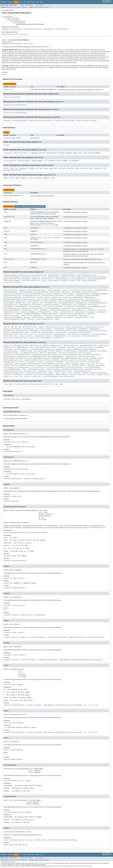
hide (42, 303)
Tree (24, 2)
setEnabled (91, 314)
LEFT (37, 168)
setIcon (44, 281)
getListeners (57, 297)
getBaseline (20, 294)
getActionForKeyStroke (41, 292)
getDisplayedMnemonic (68, 275)
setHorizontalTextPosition (31, 281)
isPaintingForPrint (10, 305)
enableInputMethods (90, 349)
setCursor (7, 375)
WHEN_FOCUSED (78, 153)
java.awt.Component (11, 18)
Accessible (38, 29)
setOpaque (27, 317)
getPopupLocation (30, 299)
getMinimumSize (90, 297)
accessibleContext (10, 161)
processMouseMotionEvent (53, 308)
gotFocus (73, 360)
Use (21, 2)
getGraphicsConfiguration (53, 355)
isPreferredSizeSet (48, 364)
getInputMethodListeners (38, 356)
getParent (93, 358)
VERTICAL (14, 170)
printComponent (81, 306)
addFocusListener (36, 346)
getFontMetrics (60, 296)
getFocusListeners (85, 353)
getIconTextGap (53, 277)
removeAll (29, 336)
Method (25, 7)
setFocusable (27, 375)
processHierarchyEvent (75, 367)
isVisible (75, 364)
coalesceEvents (81, 347)
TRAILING (7, 170)
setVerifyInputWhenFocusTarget (14, 319)
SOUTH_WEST (98, 168)
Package (10, 2)
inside (97, 360)
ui (29, 153)
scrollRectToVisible (66, 312)
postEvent (91, 365)
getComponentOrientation (29, 353)
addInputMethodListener (88, 346)
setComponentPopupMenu (31, 314)
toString (27, 376)
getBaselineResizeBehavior (34, 294)
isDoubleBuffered (50, 303)
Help (41, 2)
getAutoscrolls (9, 294)
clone (5, 384)
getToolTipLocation (92, 299)
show (12, 376)
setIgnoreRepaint (62, 375)
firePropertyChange (37, 212)
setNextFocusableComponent (13, 317)
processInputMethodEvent (92, 367)
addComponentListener (21, 346)
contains (65, 290)
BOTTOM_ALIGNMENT (24, 161)
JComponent (58, 102)
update (57, 319)
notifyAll (46, 384)
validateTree (59, 338)
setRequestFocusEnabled (53, 317)
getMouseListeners (26, 358)
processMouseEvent (37, 308)
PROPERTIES (39, 178)
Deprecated (31, 2)
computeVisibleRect (54, 290)
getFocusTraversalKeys (81, 330)
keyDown (82, 364)
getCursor (43, 353)
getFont (29, 355)
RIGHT (77, 168)
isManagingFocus (81, 303)
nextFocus (75, 365)
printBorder (59, 306)
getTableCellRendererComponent (41, 221)
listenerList (8, 153)
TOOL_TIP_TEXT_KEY (20, 153)
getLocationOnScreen (11, 358)
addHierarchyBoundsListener (53, 346)
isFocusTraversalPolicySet (13, 334)
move (69, 365)
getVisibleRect (9, 303)
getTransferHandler (50, 301)
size (21, 376)
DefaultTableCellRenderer (13, 196)
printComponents (83, 334)
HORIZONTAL (24, 168)
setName (99, 375)
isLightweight (8, 364)
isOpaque (33, 231)
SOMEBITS (47, 178)
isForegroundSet (94, 362)
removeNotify (44, 310)
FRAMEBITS (24, 178)
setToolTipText (68, 317)
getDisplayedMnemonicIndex (86, 275)
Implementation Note (40, 573)
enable (90, 290)
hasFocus (91, 360)
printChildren (69, 306)
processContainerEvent (98, 334)
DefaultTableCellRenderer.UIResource (15, 34)
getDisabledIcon (54, 275)
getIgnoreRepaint (10, 356)
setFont (23, 316)
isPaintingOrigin (24, 305)
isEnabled (40, 362)
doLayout (49, 329)
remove (16, 336)
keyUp (88, 364)
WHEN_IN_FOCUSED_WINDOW (92, 153)
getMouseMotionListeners (42, 358)
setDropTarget (17, 375)
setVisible (30, 319)
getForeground (37, 355)
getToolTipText (9, 301)
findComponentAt (59, 329)
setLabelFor (64, 281)
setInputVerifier (59, 316)
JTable (55, 221)
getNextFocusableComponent (13, 299)
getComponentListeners (11, 353)
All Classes (40, 5)
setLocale (72, 375)
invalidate (34, 228)
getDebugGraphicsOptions (31, 296)
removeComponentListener (36, 369)
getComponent (83, 329)
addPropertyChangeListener (55, 327)
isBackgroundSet (9, 362)
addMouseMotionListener (25, 347)
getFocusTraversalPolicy (98, 330)
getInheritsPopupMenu (92, 296)
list (31, 334)
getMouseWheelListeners (73, 358)
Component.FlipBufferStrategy (86, 120)
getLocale (82, 356)
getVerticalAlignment (99, 277)
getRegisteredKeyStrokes (59, 299)
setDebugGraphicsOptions (49, 314)
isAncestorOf (36, 332)
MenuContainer (18, 29)
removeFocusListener (53, 369)
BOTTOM (6, 168)
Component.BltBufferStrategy (64, 120)
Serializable (29, 29)
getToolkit (56, 360)
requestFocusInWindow (11, 312)
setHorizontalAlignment (12, 281)
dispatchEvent (60, 349)
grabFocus (35, 303)
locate (41, 334)
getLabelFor (64, 277)
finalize (18, 384)
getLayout (7, 332)
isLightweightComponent (66, 303)
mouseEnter (39, 365)
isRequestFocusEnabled (52, 305)
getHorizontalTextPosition (31, 277)
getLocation (67, 297)
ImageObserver (7, 29)
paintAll (83, 365)
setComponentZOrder (59, 336)
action (6, 346)
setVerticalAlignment (89, 281)
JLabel (10, 42)
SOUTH (82, 168)
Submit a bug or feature (8, 862)
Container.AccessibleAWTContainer (16, 113)
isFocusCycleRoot (47, 332)
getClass (25, 384)
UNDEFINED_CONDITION (38, 153)
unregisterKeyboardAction (44, 319)
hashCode (33, 384)
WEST (20, 170)
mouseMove (56, 365)
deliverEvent (40, 329)
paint (75, 305)
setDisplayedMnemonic (62, 279)
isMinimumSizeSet (34, 364)
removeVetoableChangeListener (60, 310)
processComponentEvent (22, 367)
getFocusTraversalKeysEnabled (14, 355)
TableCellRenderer (62, 29)
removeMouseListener (45, 371)
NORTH (46, 168)
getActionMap (55, 292)
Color (42, 249)
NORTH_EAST (53, 168)
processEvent (8, 336)
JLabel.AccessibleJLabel (12, 97)
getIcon (44, 277)
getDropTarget (52, 353)
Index (37, 2)
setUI (78, 281)
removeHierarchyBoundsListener (72, 369)
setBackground (35, 249)
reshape (55, 312)
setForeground (35, 254)
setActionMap (79, 312)
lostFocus (14, 365)
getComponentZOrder (47, 330)
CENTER (12, 168)
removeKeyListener (30, 371)
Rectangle (39, 242)
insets (27, 332)
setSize (106, 375)
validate (33, 267)
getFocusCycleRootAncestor (68, 353)
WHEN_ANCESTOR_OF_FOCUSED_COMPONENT (59, 153)
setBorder (19, 314)
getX (24, 303)
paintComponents (60, 334)
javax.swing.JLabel (19, 23)
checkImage (62, 347)
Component (55, 117)
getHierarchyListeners (92, 355)
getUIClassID (86, 277)
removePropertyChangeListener (14, 373)
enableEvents (77, 349)
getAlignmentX (66, 292)
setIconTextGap (53, 281)
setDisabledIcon (47, 279)
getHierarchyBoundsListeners (73, 355)
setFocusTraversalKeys (11, 316)
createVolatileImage (20, 349)
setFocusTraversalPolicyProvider (15, 338)
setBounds (77, 373)
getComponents (34, 330)
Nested (9, 7)
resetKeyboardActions (44, 312)
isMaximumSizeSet (21, 364)
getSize (81, 299)
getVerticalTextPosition (12, 279)
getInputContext (23, 356)
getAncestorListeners (91, 292)
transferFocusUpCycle (67, 376)
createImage (99, 347)
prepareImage (100, 365)
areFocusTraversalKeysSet (13, 329)
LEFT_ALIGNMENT (50, 161)
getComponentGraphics (83, 294)
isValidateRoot (66, 305)
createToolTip (75, 290)
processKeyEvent (23, 308)
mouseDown (23, 365)
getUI (78, 277)
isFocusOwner (59, 362)
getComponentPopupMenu (100, 294)
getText (72, 277)
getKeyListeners (72, 356)
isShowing (60, 364)
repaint (33, 234)
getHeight (80, 296)
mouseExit (48, 365)
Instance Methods (22, 206)
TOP (104, 168)
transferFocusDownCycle (44, 338)
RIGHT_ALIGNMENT (62, 161)
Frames (23, 5)
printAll (50, 306)
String (47, 212)
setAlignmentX (90, 312)
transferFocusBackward (50, 376)
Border (19, 138)
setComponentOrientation (98, 373)
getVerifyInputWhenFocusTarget (69, 301)
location (7, 365)
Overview (4, 2)
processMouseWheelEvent (12, 369)
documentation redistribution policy (82, 866)
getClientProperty (68, 294)
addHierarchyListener (71, 346)
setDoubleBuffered (79, 314)
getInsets (40, 297)
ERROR (17, 178)
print (44, 306)
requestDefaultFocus (79, 310)
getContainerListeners (63, 330)
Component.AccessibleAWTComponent (16, 120)
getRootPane (73, 299)
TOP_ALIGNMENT (74, 161)
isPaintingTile (37, 305)
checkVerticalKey (24, 275)
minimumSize (49, 334)
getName (86, 358)
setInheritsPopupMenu (35, 316)
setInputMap (48, 316)
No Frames (29, 5)
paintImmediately (21, 306)
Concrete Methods (38, 206)
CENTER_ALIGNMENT (37, 161)
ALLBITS (11, 178)
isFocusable (49, 362)
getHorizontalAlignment (12, 277)
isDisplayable (31, 362)
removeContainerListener (43, 336)
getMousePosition (18, 332)
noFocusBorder (35, 138)
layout (26, 334)
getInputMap (8, 297)
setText (72, 281)
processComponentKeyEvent (96, 306)
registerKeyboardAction (85, 308)
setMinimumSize (84, 316)
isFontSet (83, 362)
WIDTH (53, 178)
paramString (36, 279)
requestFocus (92, 310)
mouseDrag (31, 365)
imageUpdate (26, 279)
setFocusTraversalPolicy (90, 336)
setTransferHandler (82, 317)
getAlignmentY (77, 292)
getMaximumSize (78, 297)
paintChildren (92, 305)
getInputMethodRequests (56, 356)
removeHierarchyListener (93, 369)
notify (39, 384)
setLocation (81, 375)
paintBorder (82, 305)
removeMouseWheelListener (82, 371)
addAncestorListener (11, 290)
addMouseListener (10, 347)
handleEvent (82, 360)
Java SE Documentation (44, 863)
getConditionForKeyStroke (13, 296)
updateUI (33, 262)
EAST (17, 168)
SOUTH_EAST (89, 168)
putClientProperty (69, 308)
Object (32, 218)
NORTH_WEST (62, 168)
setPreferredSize (38, 317)
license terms (58, 866)
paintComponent (9, 306)
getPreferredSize (43, 299)
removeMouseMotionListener (63, 371)
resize (64, 373)
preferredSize (72, 334)
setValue (33, 259)
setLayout (31, 338)
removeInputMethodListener (13, 371)
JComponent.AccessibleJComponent (15, 105)
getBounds (57, 294)
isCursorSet (20, 362)
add (5, 327)
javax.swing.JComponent (18, 21)
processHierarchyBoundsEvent (55, 367)
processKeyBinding (10, 308)
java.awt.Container (14, 20)
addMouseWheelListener (43, 347)
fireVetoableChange (25, 292)
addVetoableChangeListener (37, 290)
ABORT (5, 178)
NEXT (42, 168)
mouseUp (63, 365)
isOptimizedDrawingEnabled (98, 303)
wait (53, 384)
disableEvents (49, 349)
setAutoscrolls (9, 314)
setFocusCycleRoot (74, 336)
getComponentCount (22, 330)
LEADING (31, 168)
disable (83, 290)
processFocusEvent (37, 367)
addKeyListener (103, 346)
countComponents (29, 329)
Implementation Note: (10, 50)
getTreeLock (65, 360)
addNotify (23, 290)
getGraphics (71, 296)
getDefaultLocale (47, 296)
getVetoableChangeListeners (91, 301)
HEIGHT (31, 178)
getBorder (49, 294)
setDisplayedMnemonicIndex (96, 279)
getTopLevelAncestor (34, 301)
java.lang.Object (7, 16)
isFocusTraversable (72, 362)
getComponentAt (94, 329)
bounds (54, 347)
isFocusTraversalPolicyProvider (79, 332)
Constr (19, 7)
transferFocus (36, 376)
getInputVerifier (29, 297)
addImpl (41, 327)
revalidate (34, 246)
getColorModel (102, 351)
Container (55, 109)
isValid (67, 364)
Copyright (4, 866)
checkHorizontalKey (10, 275)
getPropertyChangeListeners (13, 360)
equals (11, 384)
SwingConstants (49, 29)
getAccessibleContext (39, 275)
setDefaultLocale (65, 314)
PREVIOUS (70, 168)
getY (29, 303)
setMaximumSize (72, 316)
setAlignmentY (101, 312)
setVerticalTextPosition (12, 282)
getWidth (18, 303)
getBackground (83, 351)
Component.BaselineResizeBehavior (41, 120)
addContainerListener (30, 327)
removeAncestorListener (30, 310)
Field (14, 7)
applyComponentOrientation (95, 327)
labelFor (7, 145)
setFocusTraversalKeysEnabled (44, 375)
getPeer (101, 358)
